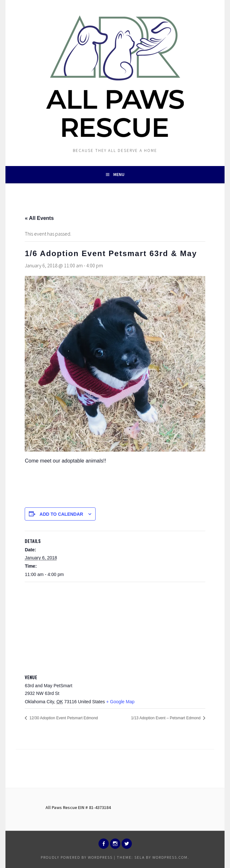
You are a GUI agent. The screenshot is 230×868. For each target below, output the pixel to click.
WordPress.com (170, 857)
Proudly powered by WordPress (77, 857)
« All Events (39, 218)
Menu (119, 174)
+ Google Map (120, 702)
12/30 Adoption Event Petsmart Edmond (63, 718)
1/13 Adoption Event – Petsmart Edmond (166, 718)
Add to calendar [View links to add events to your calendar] (61, 514)
